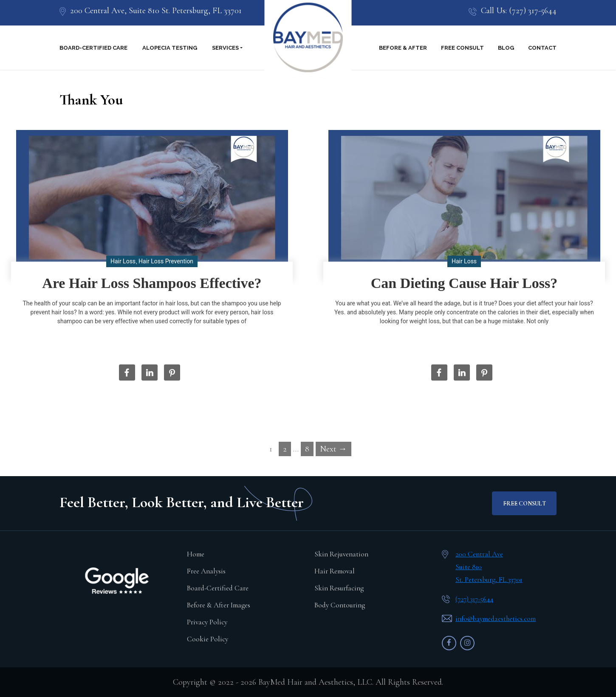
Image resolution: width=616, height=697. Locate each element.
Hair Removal (335, 571)
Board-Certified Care (93, 48)
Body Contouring (340, 605)
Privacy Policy (207, 622)
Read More (155, 343)
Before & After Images (219, 605)
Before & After (403, 48)
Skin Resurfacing (339, 588)
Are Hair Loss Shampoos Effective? (152, 283)
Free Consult (462, 48)
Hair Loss (123, 261)
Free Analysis (206, 571)
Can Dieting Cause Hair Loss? (464, 283)
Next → (333, 449)
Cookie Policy (208, 639)
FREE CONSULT (524, 504)
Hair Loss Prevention (166, 261)
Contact (542, 48)
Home (196, 554)
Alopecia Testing (170, 48)
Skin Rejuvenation (341, 554)
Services (225, 48)
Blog (506, 48)
